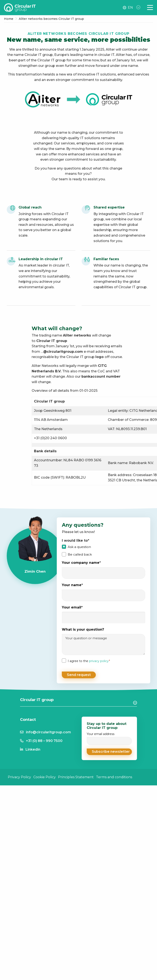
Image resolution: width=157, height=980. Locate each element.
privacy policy (99, 661)
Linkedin (33, 749)
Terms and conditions (114, 776)
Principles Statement (76, 776)
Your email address (109, 738)
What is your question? (83, 629)
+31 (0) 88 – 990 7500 (44, 740)
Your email (72, 608)
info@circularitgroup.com (48, 732)
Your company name (81, 563)
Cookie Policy (45, 776)
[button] (109, 751)
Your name (72, 585)
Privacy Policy (19, 776)
